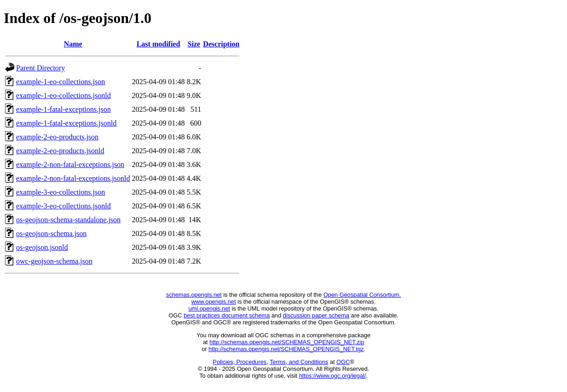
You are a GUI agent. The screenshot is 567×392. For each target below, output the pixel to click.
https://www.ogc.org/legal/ (332, 376)
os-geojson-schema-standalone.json (68, 220)
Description (221, 44)
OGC (343, 362)
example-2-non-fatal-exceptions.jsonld (73, 178)
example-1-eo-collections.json (61, 82)
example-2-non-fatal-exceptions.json (70, 164)
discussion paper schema (316, 315)
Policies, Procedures (240, 362)
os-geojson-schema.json (51, 233)
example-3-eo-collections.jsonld (64, 206)
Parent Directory (40, 68)
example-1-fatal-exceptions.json (64, 109)
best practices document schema (227, 315)
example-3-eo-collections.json (61, 192)
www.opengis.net (214, 302)
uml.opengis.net (209, 308)
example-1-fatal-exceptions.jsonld (66, 123)
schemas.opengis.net (194, 295)
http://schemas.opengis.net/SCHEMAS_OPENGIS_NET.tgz (286, 349)
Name (73, 44)
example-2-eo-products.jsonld (60, 151)
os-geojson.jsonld (42, 247)
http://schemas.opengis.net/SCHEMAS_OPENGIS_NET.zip (287, 342)
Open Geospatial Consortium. (362, 295)
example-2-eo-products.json (57, 137)
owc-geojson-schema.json (54, 261)
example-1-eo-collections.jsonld (64, 95)
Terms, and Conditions (299, 362)
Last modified (159, 44)
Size (194, 44)
